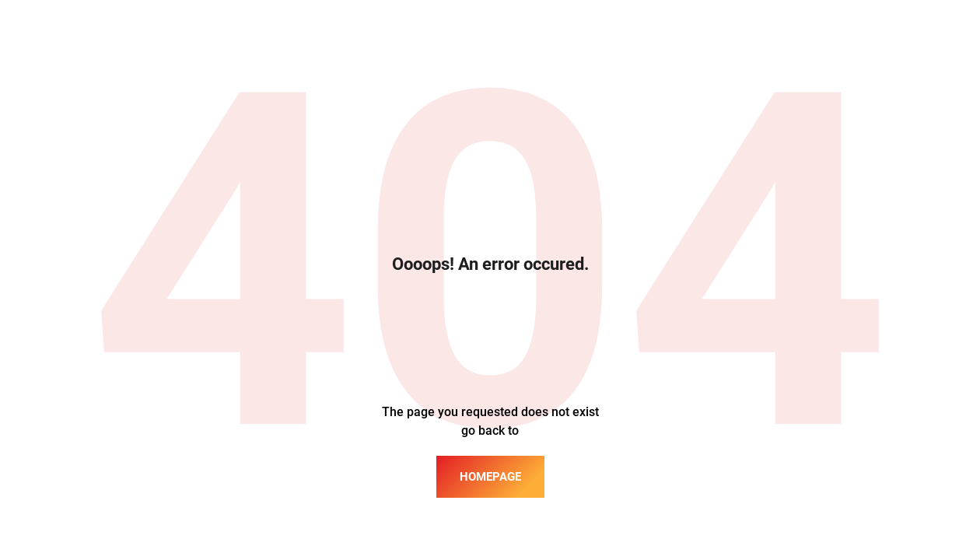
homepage (490, 477)
